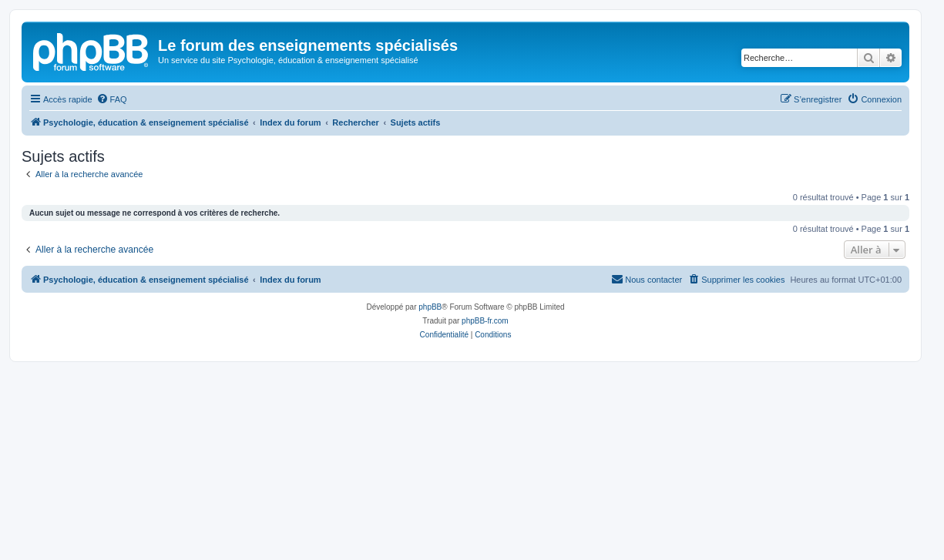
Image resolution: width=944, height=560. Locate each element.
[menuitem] (112, 99)
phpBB (430, 307)
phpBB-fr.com (485, 321)
